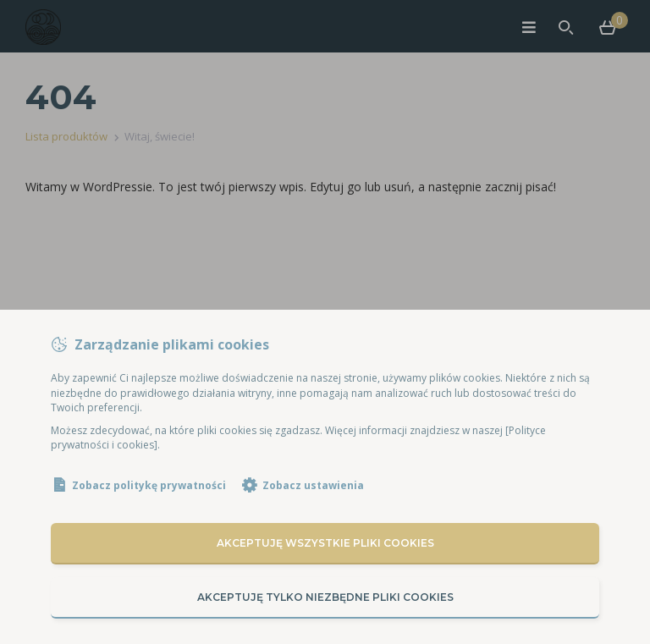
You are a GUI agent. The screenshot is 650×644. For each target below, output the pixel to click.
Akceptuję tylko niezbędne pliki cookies (325, 597)
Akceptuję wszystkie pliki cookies (325, 543)
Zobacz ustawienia (313, 485)
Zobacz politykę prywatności (149, 485)
